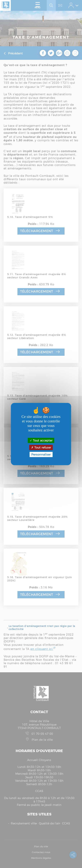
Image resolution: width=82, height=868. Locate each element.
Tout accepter (41, 440)
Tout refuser (41, 447)
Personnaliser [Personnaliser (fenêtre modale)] (41, 455)
